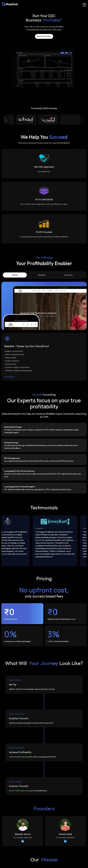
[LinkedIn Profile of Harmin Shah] (65, 841)
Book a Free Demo (44, 36)
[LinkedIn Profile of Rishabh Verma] (23, 841)
